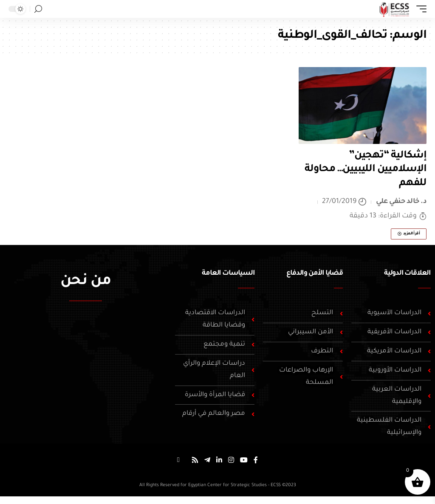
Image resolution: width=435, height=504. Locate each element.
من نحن (86, 282)
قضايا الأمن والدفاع (314, 273)
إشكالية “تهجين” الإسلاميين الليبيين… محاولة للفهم (366, 170)
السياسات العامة (228, 273)
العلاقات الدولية (407, 273)
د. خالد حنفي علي (401, 202)
